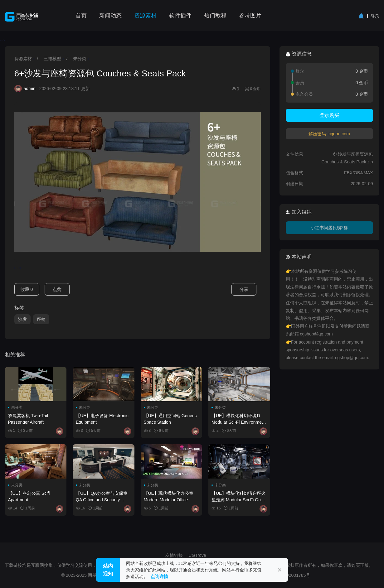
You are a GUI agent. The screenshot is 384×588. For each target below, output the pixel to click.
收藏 (27, 289)
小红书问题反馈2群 (329, 228)
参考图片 (250, 16)
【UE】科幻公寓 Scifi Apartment (29, 496)
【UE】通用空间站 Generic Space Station (170, 419)
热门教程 (215, 16)
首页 (81, 16)
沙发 (22, 319)
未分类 (80, 59)
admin (30, 89)
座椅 (41, 319)
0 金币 (255, 89)
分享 (244, 289)
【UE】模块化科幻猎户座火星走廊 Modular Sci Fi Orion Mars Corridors (238, 496)
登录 (375, 16)
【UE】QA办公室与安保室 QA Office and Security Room (102, 496)
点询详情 (159, 576)
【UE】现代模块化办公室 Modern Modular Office (169, 496)
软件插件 (180, 16)
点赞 (57, 289)
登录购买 (329, 115)
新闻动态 (110, 16)
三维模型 (52, 59)
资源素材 (145, 16)
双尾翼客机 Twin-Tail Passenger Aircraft (28, 419)
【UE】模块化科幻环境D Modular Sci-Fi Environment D (238, 419)
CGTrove (197, 555)
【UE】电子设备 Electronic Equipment (102, 419)
